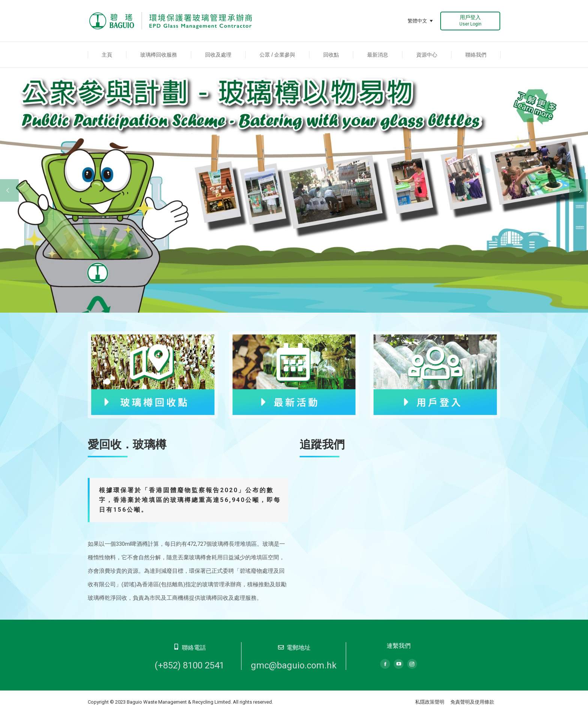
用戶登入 (470, 20)
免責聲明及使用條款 (472, 702)
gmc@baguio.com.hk (294, 665)
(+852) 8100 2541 (189, 665)
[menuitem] (107, 55)
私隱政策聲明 (430, 702)
